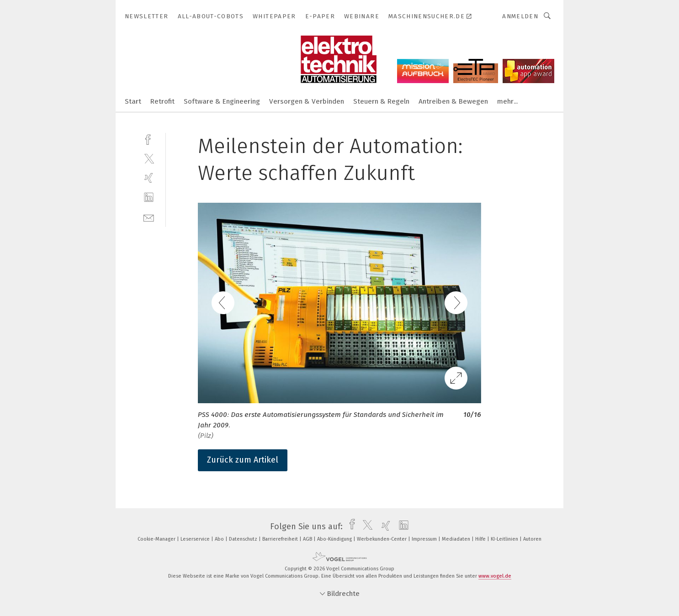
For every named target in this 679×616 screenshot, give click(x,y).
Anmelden (520, 16)
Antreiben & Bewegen (453, 101)
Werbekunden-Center (382, 539)
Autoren (532, 539)
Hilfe (481, 539)
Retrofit (162, 101)
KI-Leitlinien (505, 539)
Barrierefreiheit (281, 539)
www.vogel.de (495, 576)
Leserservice (196, 539)
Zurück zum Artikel (243, 460)
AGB (308, 539)
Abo (220, 539)
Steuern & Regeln (381, 101)
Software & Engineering (222, 101)
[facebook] (149, 139)
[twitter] (149, 158)
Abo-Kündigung (335, 539)
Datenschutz (244, 539)
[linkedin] (149, 197)
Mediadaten (457, 539)
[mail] (149, 217)
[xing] (149, 178)
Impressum (425, 539)
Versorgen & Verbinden (307, 101)
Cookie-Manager (157, 539)
